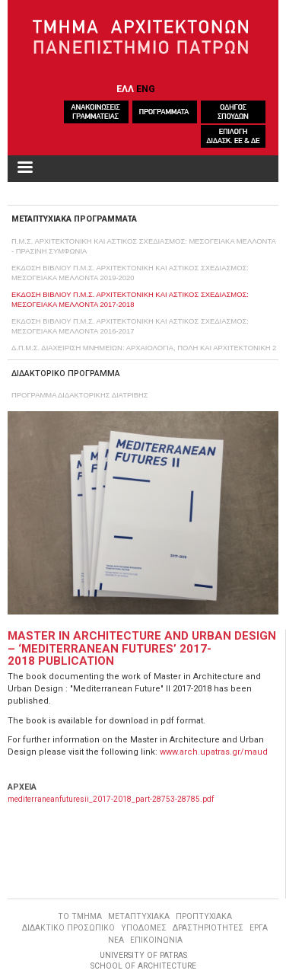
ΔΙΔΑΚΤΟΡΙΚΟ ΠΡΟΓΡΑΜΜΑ (66, 373)
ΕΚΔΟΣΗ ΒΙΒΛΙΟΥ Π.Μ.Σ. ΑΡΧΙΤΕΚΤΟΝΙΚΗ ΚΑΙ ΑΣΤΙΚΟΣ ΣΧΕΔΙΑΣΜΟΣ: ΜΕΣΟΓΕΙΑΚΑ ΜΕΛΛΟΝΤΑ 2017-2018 (130, 299)
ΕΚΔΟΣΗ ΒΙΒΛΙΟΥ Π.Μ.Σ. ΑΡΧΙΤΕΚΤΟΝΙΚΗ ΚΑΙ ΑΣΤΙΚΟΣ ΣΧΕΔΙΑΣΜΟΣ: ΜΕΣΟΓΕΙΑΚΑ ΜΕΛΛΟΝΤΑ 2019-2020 (130, 273)
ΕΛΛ (125, 89)
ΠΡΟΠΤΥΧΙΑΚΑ (204, 916)
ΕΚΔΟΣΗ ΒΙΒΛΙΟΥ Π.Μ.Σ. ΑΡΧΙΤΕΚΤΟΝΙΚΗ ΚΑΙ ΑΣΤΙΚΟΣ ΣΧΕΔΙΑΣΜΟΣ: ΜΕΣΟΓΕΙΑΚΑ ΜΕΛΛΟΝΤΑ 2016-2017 (130, 326)
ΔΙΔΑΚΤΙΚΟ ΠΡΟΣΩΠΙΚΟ (68, 928)
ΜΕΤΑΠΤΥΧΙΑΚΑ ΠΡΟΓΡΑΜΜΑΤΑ (74, 219)
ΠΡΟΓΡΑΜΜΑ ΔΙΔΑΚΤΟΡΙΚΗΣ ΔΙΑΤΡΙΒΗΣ (80, 395)
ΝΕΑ (116, 940)
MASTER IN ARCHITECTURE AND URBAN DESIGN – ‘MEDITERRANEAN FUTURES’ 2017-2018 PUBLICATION (142, 648)
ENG (146, 89)
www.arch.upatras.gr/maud (214, 752)
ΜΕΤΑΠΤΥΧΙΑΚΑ (139, 916)
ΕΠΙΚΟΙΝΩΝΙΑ (156, 940)
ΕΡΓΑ (259, 928)
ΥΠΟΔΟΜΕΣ (144, 928)
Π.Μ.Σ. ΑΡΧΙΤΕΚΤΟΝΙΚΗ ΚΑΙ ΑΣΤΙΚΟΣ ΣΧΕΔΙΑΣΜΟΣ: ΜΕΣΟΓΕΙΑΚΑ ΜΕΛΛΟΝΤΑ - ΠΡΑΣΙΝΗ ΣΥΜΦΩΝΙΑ (143, 246)
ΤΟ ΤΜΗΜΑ (80, 916)
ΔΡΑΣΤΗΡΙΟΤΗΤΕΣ (208, 928)
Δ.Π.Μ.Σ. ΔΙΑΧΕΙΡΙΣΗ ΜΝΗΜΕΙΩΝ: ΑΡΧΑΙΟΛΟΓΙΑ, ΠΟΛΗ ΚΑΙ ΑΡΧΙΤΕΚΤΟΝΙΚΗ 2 (144, 348)
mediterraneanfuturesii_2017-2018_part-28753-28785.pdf (111, 799)
